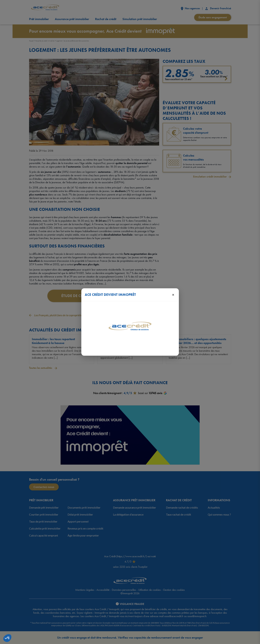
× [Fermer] (173, 295)
